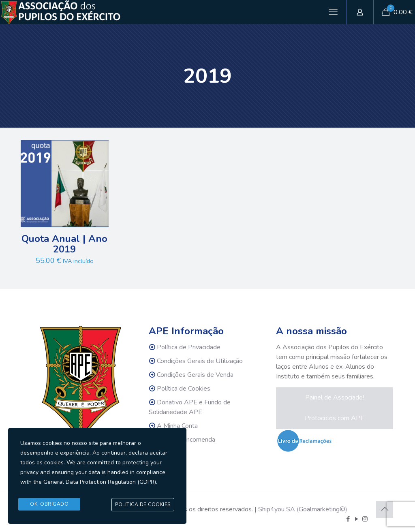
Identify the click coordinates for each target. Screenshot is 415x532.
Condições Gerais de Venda (195, 375)
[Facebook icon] (348, 519)
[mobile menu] (333, 12)
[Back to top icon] (385, 509)
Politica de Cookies (143, 505)
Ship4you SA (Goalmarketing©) (303, 509)
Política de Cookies (184, 389)
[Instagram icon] (365, 519)
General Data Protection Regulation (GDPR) (100, 483)
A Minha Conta (177, 426)
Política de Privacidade (189, 347)
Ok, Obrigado (49, 504)
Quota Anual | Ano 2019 (64, 244)
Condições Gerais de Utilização (200, 361)
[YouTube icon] (356, 519)
